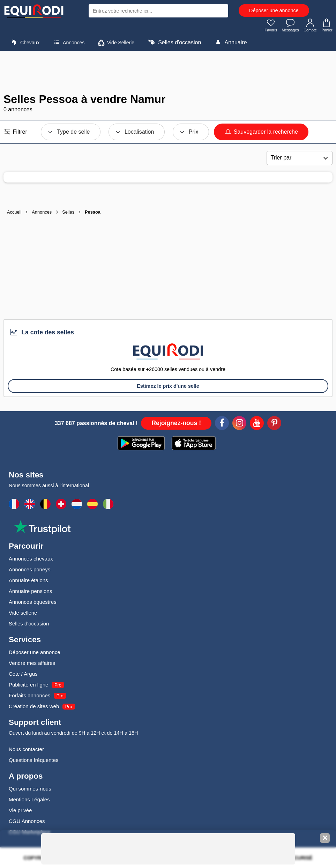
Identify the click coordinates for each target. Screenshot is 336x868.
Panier (326, 27)
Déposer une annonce (274, 10)
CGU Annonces (27, 822)
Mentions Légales (29, 801)
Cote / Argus (23, 675)
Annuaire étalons (28, 582)
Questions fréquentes (34, 761)
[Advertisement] (168, 73)
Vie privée (20, 812)
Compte (308, 27)
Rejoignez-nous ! (176, 424)
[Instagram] (239, 425)
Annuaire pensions (30, 592)
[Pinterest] (274, 425)
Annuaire (230, 44)
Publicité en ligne (28, 686)
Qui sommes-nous (30, 790)
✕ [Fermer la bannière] (325, 838)
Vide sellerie (23, 614)
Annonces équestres (33, 603)
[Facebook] (222, 425)
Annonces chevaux (31, 560)
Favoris (266, 27)
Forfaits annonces (29, 697)
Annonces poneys (29, 571)
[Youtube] (257, 425)
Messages (287, 27)
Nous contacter (26, 751)
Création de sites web (34, 708)
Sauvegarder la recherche (261, 133)
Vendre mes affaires (32, 664)
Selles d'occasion (174, 44)
